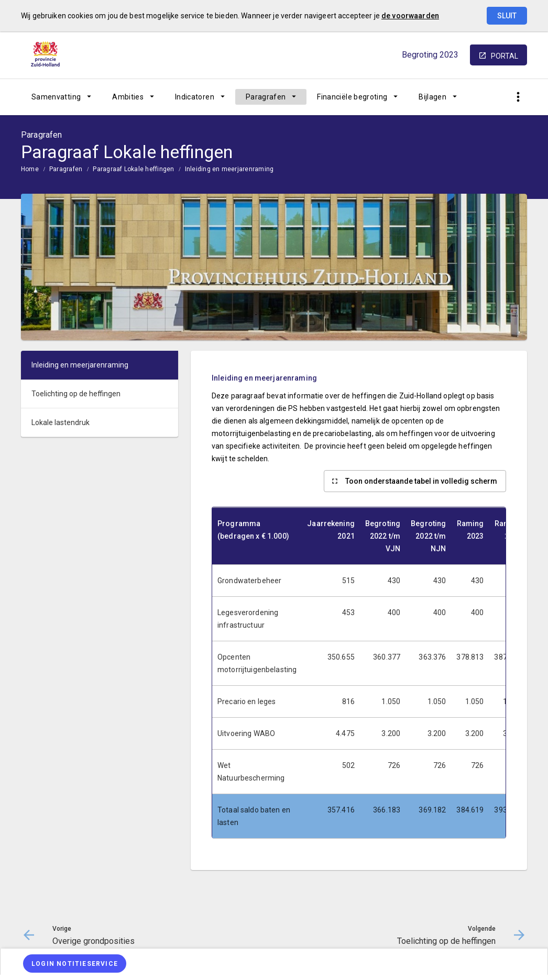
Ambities (128, 97)
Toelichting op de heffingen (76, 394)
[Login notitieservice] (75, 964)
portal (505, 56)
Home (30, 169)
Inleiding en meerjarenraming (229, 169)
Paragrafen (266, 97)
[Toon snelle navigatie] (518, 97)
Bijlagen (432, 97)
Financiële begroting (352, 97)
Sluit (507, 16)
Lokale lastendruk (61, 422)
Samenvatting (56, 97)
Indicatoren (195, 97)
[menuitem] (61, 97)
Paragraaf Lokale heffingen (133, 169)
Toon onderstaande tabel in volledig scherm (421, 481)
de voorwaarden (410, 16)
